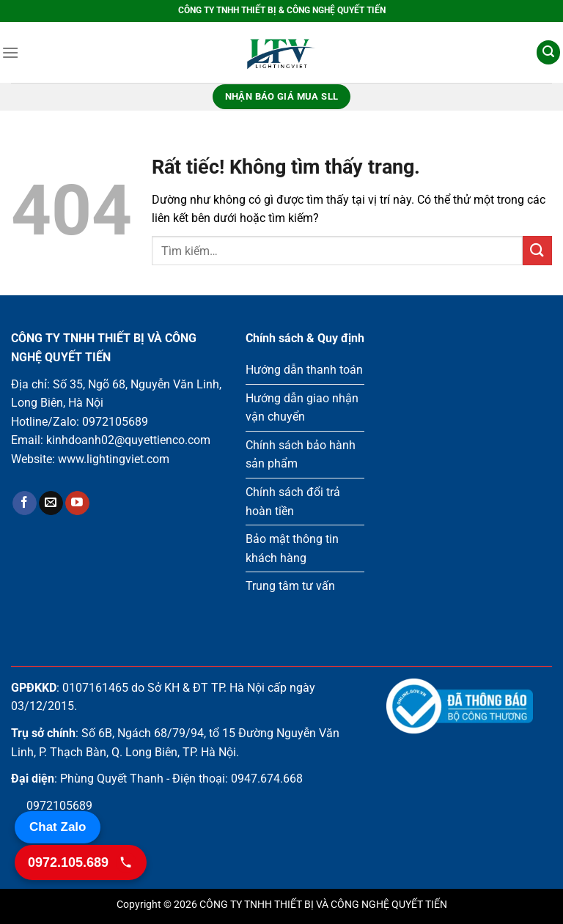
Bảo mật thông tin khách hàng (292, 548)
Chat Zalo (58, 827)
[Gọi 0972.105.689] (81, 862)
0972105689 (115, 422)
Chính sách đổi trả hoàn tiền (293, 502)
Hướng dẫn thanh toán (304, 370)
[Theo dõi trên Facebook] (25, 503)
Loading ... (469, 476)
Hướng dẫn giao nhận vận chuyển (302, 408)
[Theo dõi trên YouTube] (77, 503)
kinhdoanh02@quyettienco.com (128, 440)
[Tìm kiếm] (548, 52)
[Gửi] (537, 250)
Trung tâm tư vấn (290, 586)
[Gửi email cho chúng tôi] (51, 503)
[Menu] (10, 52)
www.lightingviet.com (114, 459)
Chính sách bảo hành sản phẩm (301, 455)
